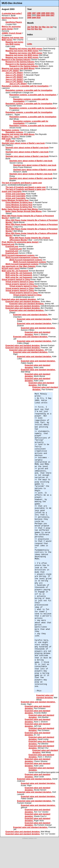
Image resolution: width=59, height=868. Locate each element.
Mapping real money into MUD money (14, 43)
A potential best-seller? (12, 13)
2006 (48, 15)
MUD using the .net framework (15, 271)
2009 (34, 18)
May (44, 27)
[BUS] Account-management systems (18, 255)
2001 (52, 13)
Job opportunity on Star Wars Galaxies (19, 266)
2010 (38, 18)
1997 (34, 13)
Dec (40, 29)
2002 (29, 15)
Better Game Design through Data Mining (20, 209)
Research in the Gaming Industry (16, 60)
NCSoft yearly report (11, 268)
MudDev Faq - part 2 (11, 137)
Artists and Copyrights (12, 191)
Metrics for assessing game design (11, 28)
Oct (33, 29)
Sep (29, 29)
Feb (32, 27)
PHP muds (6, 139)
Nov (36, 29)
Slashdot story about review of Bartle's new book (23, 143)
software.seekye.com (29, 838)
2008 (29, 18)
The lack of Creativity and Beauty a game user (22, 183)
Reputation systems (10, 130)
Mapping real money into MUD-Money (18, 68)
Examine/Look (8, 244)
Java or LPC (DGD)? (11, 71)
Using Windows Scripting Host (15, 200)
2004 (38, 15)
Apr (40, 27)
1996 (29, 13)
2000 (48, 13)
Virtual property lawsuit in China (16, 280)
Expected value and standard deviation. (19, 299)
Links (30, 44)
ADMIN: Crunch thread (12, 33)
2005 (43, 15)
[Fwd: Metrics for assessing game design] (20, 242)
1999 (43, 13)
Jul (51, 27)
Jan (29, 27)
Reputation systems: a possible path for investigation (25, 86)
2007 (52, 15)
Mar (36, 27)
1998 (38, 13)
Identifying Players (10, 18)
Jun (48, 27)
